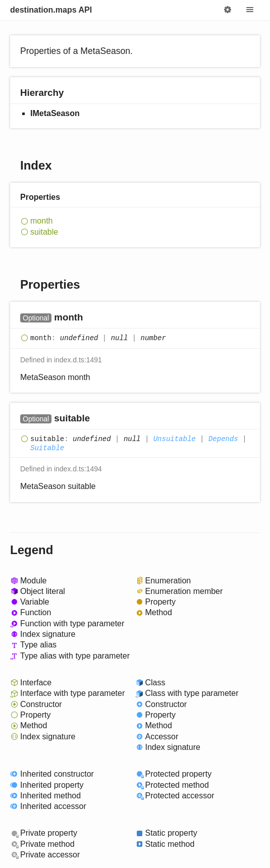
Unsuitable (175, 440)
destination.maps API (51, 10)
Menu (250, 10)
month (41, 221)
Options (228, 10)
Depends (223, 440)
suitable (44, 232)
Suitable (47, 448)
